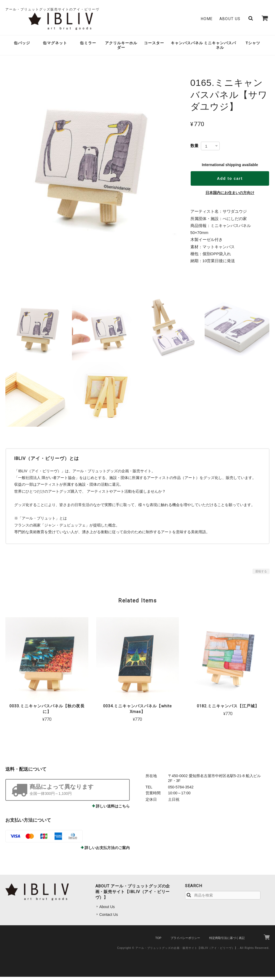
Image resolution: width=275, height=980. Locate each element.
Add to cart (230, 182)
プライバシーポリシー (185, 941)
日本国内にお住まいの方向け (230, 196)
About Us (230, 20)
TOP (158, 941)
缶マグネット (55, 46)
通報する (261, 575)
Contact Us (109, 918)
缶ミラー (88, 46)
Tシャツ (253, 46)
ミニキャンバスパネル (220, 48)
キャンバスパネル (187, 46)
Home (207, 20)
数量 (194, 149)
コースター (154, 46)
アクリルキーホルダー (121, 48)
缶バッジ (22, 46)
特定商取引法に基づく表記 (227, 941)
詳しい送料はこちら (113, 809)
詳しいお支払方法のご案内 (107, 851)
